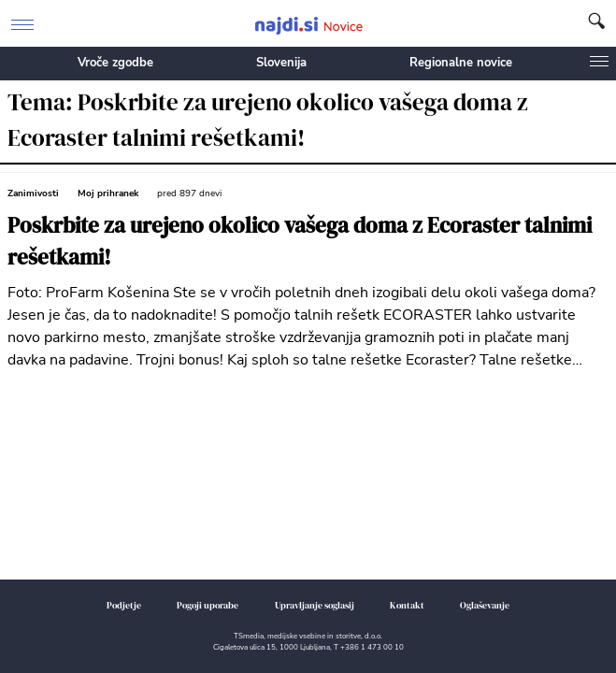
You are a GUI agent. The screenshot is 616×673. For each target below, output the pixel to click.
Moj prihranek (108, 193)
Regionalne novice (461, 63)
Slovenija (281, 63)
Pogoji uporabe (208, 605)
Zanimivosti (33, 193)
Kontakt (407, 605)
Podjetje (124, 605)
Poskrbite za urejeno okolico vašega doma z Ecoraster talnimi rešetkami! (300, 242)
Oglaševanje (485, 605)
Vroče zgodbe (115, 63)
